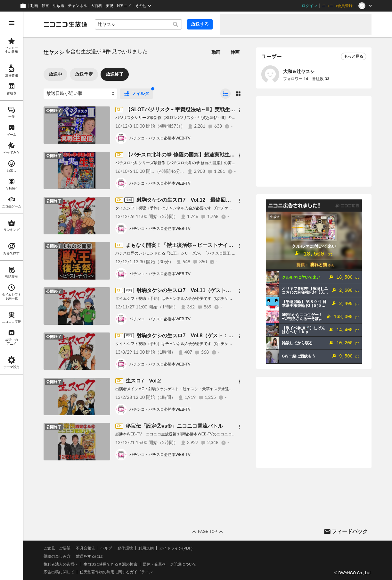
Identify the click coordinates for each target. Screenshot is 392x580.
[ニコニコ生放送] (65, 24)
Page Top (208, 532)
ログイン (309, 6)
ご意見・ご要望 (57, 548)
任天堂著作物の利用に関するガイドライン (116, 572)
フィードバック (350, 531)
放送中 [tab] (55, 74)
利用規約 (146, 548)
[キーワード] (138, 24)
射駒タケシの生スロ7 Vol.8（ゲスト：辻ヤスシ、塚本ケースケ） (213, 336)
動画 (34, 6)
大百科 (96, 6)
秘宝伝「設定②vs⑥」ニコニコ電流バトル (174, 426)
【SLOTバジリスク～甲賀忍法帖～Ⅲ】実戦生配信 (183, 109)
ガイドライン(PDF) (176, 548)
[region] (12, 296)
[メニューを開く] (12, 23)
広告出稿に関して (59, 572)
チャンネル (78, 6)
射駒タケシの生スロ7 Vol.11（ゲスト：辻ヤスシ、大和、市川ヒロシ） (220, 290)
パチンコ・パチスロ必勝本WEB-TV (160, 138)
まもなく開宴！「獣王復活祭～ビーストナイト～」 (184, 245)
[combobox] (138, 24)
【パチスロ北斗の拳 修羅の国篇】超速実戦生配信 (183, 155)
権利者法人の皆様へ (61, 564)
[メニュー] (240, 110)
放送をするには (89, 556)
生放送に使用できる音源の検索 (110, 564)
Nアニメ (124, 6)
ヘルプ (106, 548)
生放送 (59, 6)
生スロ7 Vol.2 (143, 381)
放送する (200, 24)
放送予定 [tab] (84, 74)
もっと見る (354, 56)
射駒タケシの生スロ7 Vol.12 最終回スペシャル (194, 200)
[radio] (225, 94)
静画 (45, 6)
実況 (110, 6)
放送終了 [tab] (115, 74)
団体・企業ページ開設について (170, 564)
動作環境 (125, 548)
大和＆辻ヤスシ (299, 71)
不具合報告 (86, 548)
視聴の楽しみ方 (57, 556)
